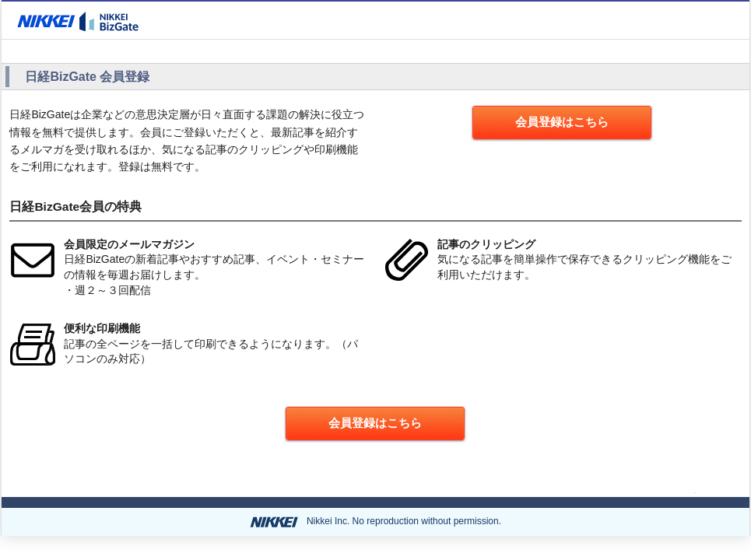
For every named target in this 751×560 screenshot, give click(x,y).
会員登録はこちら (562, 122)
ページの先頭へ (651, 489)
